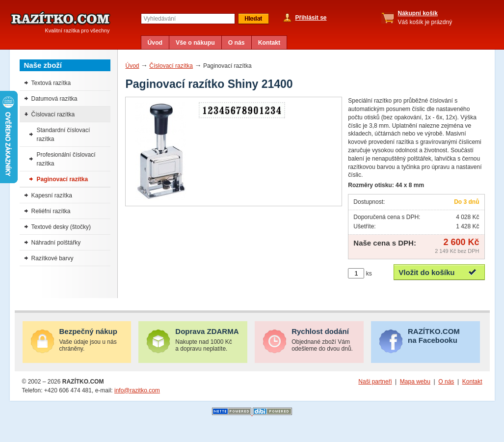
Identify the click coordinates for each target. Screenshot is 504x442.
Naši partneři (375, 382)
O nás (237, 43)
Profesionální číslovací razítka (66, 159)
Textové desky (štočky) (61, 227)
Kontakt (269, 43)
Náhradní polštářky (56, 243)
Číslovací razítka (171, 66)
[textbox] (188, 19)
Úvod (155, 43)
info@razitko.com (137, 390)
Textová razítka (51, 83)
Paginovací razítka (63, 179)
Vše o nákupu (195, 43)
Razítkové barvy (53, 258)
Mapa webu (415, 382)
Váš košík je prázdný (425, 18)
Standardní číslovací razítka (64, 135)
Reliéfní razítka (51, 211)
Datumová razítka (54, 99)
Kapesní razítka (52, 195)
